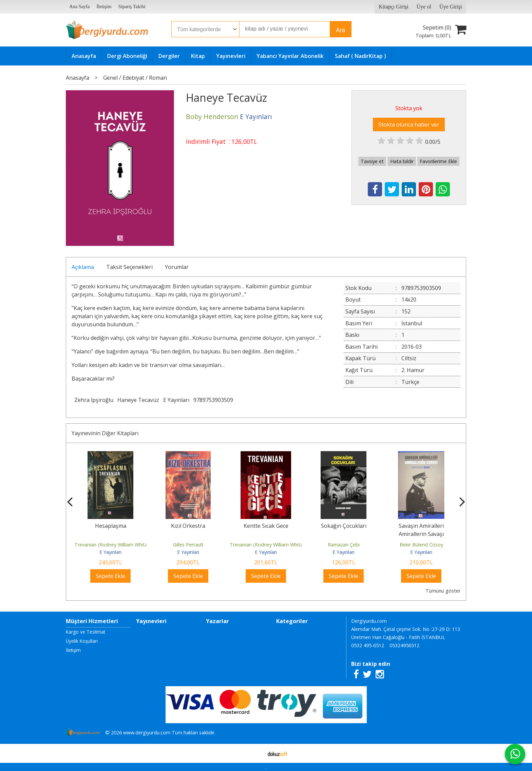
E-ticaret (255, 753)
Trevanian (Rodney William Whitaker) (115, 545)
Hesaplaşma (111, 526)
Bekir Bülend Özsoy (421, 545)
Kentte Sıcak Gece (266, 526)
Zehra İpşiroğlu (94, 400)
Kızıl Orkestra (188, 526)
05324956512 (404, 645)
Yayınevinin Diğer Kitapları (105, 433)
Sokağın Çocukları (344, 526)
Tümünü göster (443, 591)
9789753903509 (213, 400)
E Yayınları (176, 400)
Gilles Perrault (188, 545)
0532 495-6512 (368, 645)
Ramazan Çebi (344, 545)
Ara (340, 30)
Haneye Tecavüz (138, 400)
